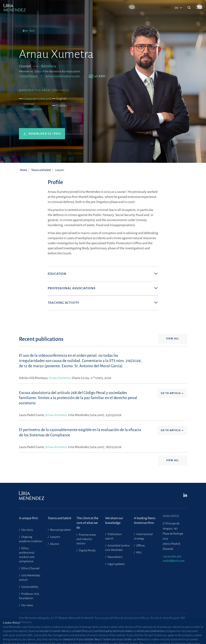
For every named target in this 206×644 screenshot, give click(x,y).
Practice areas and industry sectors (86, 539)
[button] (28, 31)
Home (23, 170)
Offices (140, 546)
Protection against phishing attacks (112, 631)
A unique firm (28, 518)
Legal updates (116, 564)
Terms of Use (111, 639)
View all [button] (173, 339)
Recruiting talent (60, 530)
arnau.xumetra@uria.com (63, 76)
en (177, 8)
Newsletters (115, 557)
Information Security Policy (152, 631)
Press (140, 639)
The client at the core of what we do (87, 521)
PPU (139, 553)
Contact (127, 639)
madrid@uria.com (174, 561)
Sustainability (30, 587)
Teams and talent (41, 170)
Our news (27, 605)
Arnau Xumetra (60, 378)
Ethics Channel (30, 568)
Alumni (54, 544)
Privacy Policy (80, 631)
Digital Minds (87, 550)
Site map (43, 631)
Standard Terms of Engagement (81, 639)
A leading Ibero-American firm (145, 520)
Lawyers (55, 537)
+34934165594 (28, 76)
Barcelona (49, 66)
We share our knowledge (114, 520)
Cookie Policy (61, 631)
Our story (27, 530)
